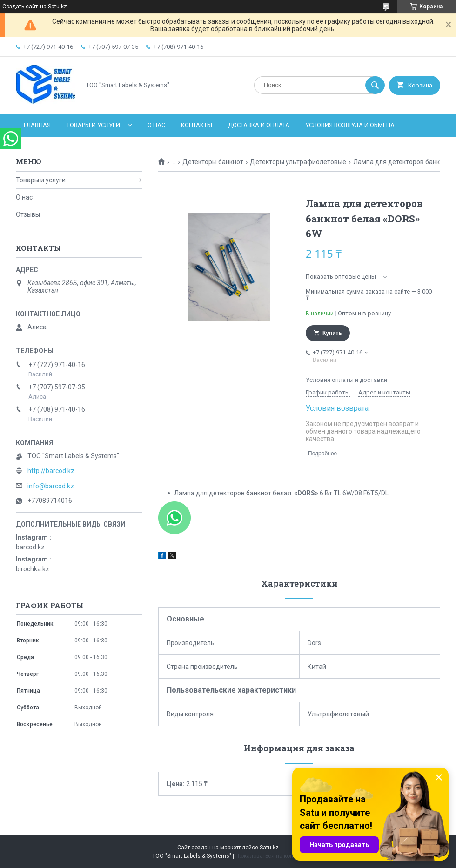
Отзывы (28, 214)
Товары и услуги (93, 125)
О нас (156, 125)
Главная (37, 125)
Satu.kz (269, 848)
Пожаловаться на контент (270, 856)
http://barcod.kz (51, 471)
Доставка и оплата (259, 125)
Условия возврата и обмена (350, 125)
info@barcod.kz (51, 486)
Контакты (197, 125)
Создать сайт (20, 7)
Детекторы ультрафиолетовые (298, 162)
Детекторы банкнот (213, 162)
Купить (332, 333)
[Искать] (375, 85)
